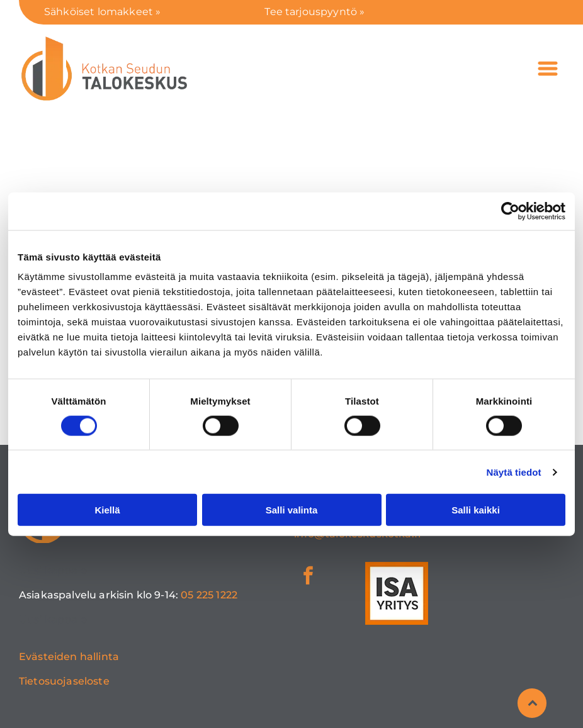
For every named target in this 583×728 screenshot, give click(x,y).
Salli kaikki (476, 510)
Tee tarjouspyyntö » (314, 12)
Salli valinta (292, 510)
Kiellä (107, 510)
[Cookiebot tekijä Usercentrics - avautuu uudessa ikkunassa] (510, 211)
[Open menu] (548, 69)
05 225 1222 (209, 595)
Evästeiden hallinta (69, 657)
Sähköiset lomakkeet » (102, 12)
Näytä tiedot (514, 472)
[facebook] (308, 577)
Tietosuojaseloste (64, 681)
